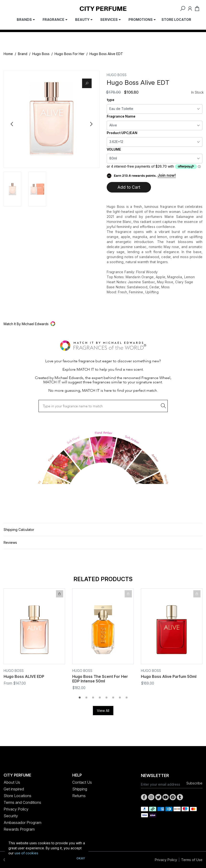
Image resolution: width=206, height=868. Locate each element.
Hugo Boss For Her (70, 54)
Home (8, 54)
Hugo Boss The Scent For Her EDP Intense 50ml (100, 679)
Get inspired (14, 789)
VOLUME (114, 149)
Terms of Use (192, 860)
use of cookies (26, 853)
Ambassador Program (22, 823)
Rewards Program (19, 829)
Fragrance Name (121, 116)
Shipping (80, 789)
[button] (103, 324)
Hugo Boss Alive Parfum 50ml (169, 676)
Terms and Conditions (22, 802)
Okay (81, 858)
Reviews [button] (10, 542)
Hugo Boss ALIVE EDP (24, 676)
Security (11, 816)
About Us (12, 782)
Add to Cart (129, 187)
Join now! (167, 175)
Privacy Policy (16, 809)
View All (103, 711)
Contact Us (82, 782)
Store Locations (17, 796)
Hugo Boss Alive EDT (106, 54)
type (111, 100)
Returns (79, 796)
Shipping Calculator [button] (19, 530)
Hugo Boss (41, 54)
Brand (23, 54)
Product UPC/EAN (122, 133)
